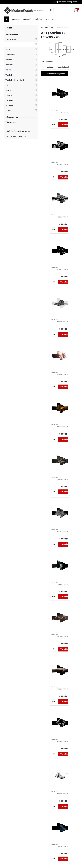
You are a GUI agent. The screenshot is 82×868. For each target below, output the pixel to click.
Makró (8, 70)
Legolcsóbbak (48, 67)
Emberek (9, 65)
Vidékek (9, 75)
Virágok (9, 60)
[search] (51, 10)
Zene (8, 50)
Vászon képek (9, 836)
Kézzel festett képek (30, 850)
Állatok (8, 110)
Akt (7, 45)
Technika (9, 100)
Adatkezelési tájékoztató (16, 136)
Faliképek (7, 839)
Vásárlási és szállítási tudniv (18, 131)
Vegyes (9, 95)
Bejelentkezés (61, 2)
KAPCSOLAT (49, 19)
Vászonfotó (11, 122)
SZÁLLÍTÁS (39, 19)
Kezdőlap (44, 27)
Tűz (7, 85)
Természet (10, 55)
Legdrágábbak (63, 67)
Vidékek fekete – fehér (15, 80)
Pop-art (9, 90)
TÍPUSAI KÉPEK (28, 19)
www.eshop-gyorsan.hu (46, 866)
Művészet (10, 105)
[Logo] (18, 10)
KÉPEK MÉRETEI (16, 19)
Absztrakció (11, 39)
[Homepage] (6, 19)
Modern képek (9, 847)
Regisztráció (74, 2)
